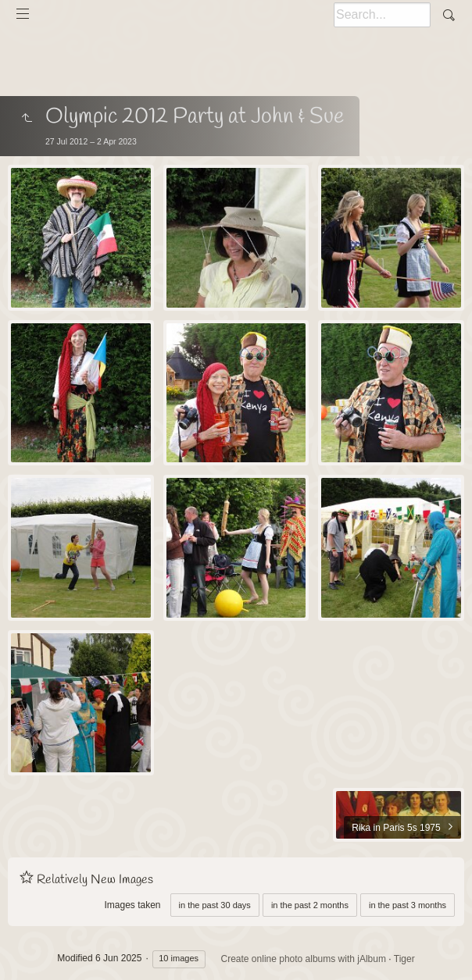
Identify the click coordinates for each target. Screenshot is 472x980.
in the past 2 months (310, 905)
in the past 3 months (408, 905)
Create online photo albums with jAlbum (304, 959)
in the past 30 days (215, 905)
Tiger (404, 959)
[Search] (382, 15)
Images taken (132, 905)
